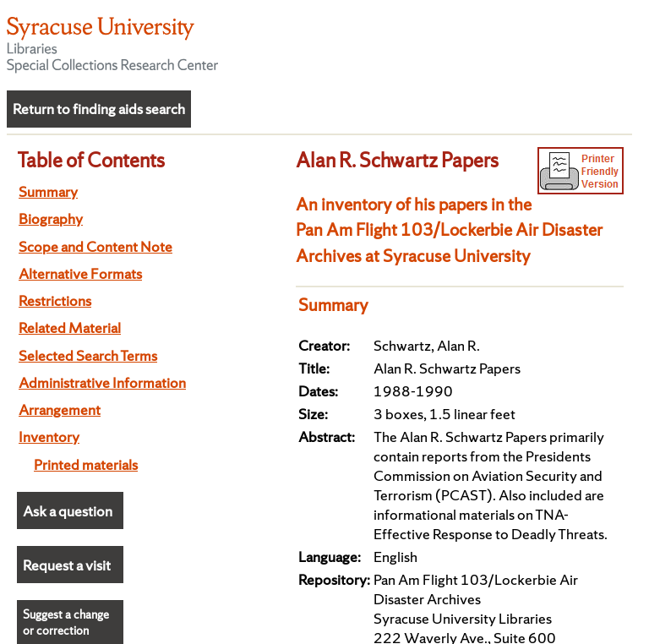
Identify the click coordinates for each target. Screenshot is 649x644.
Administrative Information (102, 382)
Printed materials (86, 464)
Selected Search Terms (88, 355)
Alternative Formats (80, 273)
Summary (48, 191)
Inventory (49, 437)
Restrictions (55, 300)
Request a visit (67, 565)
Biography (51, 218)
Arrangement (60, 409)
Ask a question (68, 511)
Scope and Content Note (95, 246)
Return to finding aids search (99, 109)
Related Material (70, 327)
